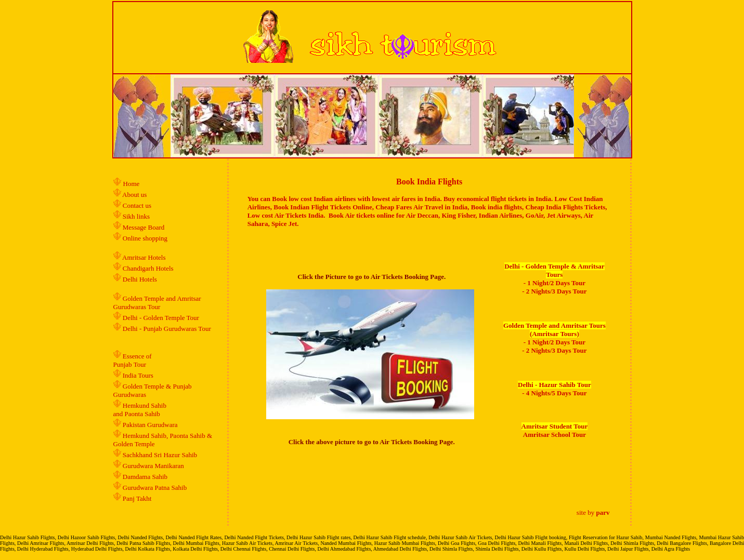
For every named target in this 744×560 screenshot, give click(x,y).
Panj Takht (137, 498)
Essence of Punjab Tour (133, 360)
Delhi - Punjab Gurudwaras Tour (167, 329)
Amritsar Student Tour (555, 426)
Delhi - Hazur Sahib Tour (554, 385)
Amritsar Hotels (144, 257)
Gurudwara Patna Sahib (155, 488)
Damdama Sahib (145, 477)
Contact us (136, 205)
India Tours (138, 375)
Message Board (144, 227)
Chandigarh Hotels (149, 268)
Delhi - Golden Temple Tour (161, 318)
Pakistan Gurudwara (150, 425)
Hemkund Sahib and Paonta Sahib (140, 410)
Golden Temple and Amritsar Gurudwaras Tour (157, 303)
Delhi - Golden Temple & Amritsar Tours (554, 270)
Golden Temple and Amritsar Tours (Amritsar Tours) (554, 330)
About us (134, 195)
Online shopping (145, 238)
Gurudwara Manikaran (153, 466)
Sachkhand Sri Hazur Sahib (160, 455)
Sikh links (136, 216)
